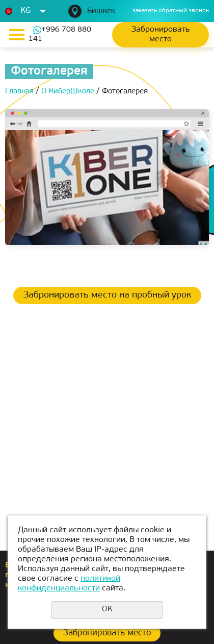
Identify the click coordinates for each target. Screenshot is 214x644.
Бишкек (101, 11)
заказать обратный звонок (171, 11)
